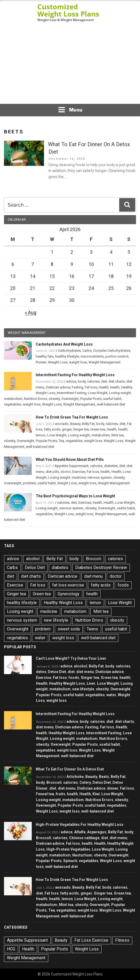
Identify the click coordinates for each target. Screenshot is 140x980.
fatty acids (52, 429)
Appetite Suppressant (72, 466)
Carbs (87, 350)
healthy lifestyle (67, 356)
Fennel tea (45, 794)
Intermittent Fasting (72, 393)
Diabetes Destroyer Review (101, 567)
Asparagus (97, 832)
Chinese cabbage (84, 838)
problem (29, 483)
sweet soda (69, 629)
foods (123, 585)
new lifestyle (56, 620)
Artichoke (75, 777)
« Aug (31, 312)
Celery (85, 782)
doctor (66, 472)
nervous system (100, 477)
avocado (62, 424)
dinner (113, 788)
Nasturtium (82, 855)
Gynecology (69, 594)
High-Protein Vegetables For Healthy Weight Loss (80, 825)
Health (104, 387)
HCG (11, 949)
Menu (70, 110)
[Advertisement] (70, 63)
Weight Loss (58, 362)
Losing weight (120, 393)
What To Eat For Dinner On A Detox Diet (70, 769)
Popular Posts (91, 399)
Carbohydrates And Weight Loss (64, 344)
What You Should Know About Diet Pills (70, 460)
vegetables (13, 404)
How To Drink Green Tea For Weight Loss (72, 417)
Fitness (122, 940)
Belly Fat (88, 424)
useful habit (112, 399)
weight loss (78, 362)
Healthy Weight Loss (63, 603)
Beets (104, 777)
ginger (67, 429)
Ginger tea (81, 429)
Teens (92, 629)
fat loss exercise (68, 585)
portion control (117, 356)
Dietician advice (58, 387)
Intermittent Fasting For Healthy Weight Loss (75, 375)
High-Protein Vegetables (68, 849)
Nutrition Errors (35, 399)
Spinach (70, 861)
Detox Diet (35, 567)
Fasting (77, 387)
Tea (61, 441)
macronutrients (92, 356)
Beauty (75, 424)
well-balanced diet (111, 404)
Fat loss (91, 387)
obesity (54, 399)
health (115, 387)
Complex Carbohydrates (112, 350)
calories (93, 381)
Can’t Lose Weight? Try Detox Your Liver (71, 658)
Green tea (98, 429)
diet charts (117, 381)
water (40, 638)
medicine (79, 477)
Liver (91, 683)
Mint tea (118, 435)
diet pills (52, 472)
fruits (61, 794)
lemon (41, 435)
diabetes (111, 466)
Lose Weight (98, 393)
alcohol (33, 559)
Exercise (79, 472)
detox (41, 672)
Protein (41, 362)
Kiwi (96, 794)
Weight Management (105, 362)
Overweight (70, 399)
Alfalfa (80, 832)
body (82, 381)
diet (104, 381)
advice (71, 381)
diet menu (93, 576)
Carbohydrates (69, 350)
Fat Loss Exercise (91, 940)
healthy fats (45, 356)
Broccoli (93, 559)
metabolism (13, 399)
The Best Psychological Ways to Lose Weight (75, 496)
